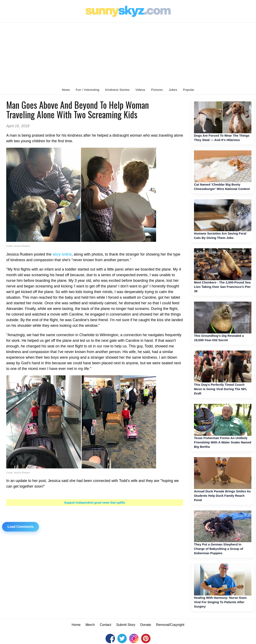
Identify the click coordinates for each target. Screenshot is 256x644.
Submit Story (126, 625)
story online (62, 254)
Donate (146, 625)
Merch (90, 625)
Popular (189, 90)
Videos (140, 90)
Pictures (157, 90)
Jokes (173, 90)
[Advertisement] (128, 54)
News (66, 90)
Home (76, 625)
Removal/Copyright (170, 625)
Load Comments (21, 527)
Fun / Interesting (88, 90)
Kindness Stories (117, 90)
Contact (105, 625)
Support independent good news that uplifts (95, 503)
